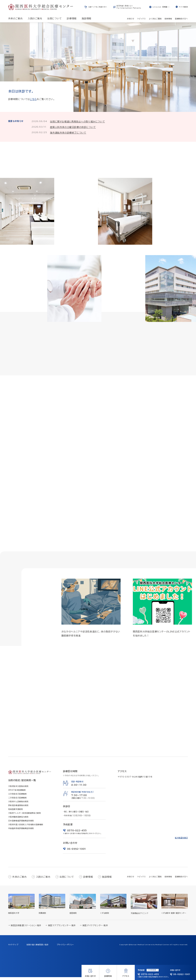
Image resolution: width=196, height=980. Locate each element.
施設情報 (107, 880)
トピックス (142, 880)
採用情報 (168, 880)
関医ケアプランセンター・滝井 (62, 928)
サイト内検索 (183, 7)
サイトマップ (13, 948)
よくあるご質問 (155, 880)
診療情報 (88, 880)
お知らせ (131, 880)
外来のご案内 (20, 880)
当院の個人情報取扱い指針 (37, 948)
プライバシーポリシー (65, 948)
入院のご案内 (43, 880)
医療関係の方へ (181, 880)
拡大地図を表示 (181, 841)
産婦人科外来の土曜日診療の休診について (73, 127)
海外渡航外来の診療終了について (68, 133)
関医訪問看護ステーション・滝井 (26, 928)
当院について (67, 880)
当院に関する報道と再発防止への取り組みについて (77, 121)
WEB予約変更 (152, 970)
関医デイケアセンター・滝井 (95, 928)
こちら (33, 99)
